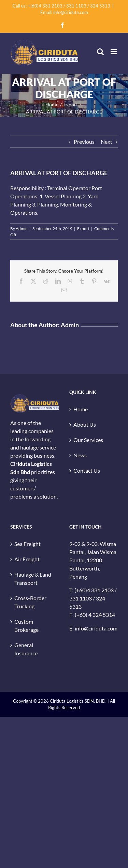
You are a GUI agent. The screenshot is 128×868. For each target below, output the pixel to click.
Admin (22, 229)
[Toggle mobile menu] (114, 52)
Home (81, 409)
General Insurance (26, 649)
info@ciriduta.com (96, 628)
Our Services (88, 440)
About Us (85, 424)
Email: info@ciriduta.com (64, 12)
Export (83, 229)
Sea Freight (27, 544)
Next (106, 142)
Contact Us (87, 470)
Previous (84, 142)
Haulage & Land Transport (33, 578)
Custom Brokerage (26, 626)
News (80, 455)
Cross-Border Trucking (30, 602)
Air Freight (27, 559)
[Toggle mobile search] (100, 52)
